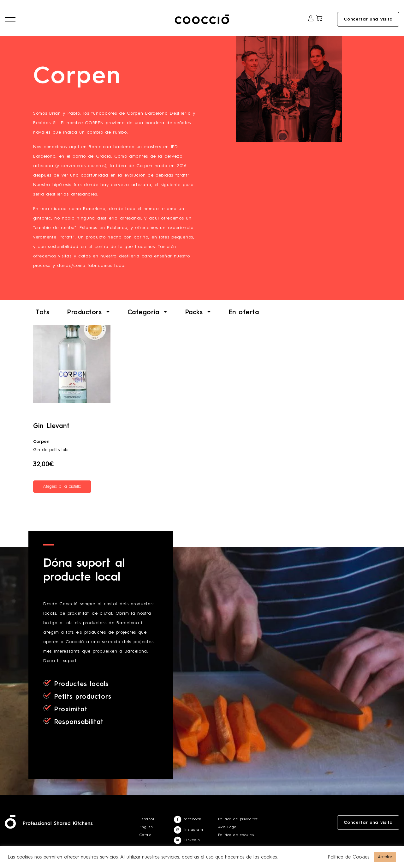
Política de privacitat (238, 819)
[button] (10, 19)
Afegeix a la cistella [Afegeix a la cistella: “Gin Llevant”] (62, 486)
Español (147, 819)
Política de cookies (236, 835)
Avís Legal (228, 827)
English (146, 827)
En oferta (244, 313)
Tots (42, 313)
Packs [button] (195, 313)
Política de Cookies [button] (349, 857)
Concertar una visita (368, 19)
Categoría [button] (145, 313)
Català (146, 835)
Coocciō (202, 19)
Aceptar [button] (385, 857)
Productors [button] (86, 313)
